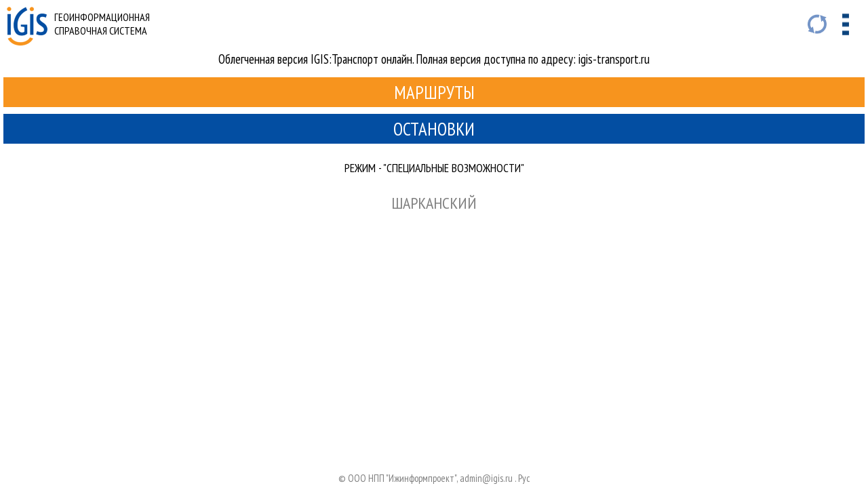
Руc (524, 478)
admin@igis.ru (486, 478)
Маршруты (434, 92)
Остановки (434, 129)
